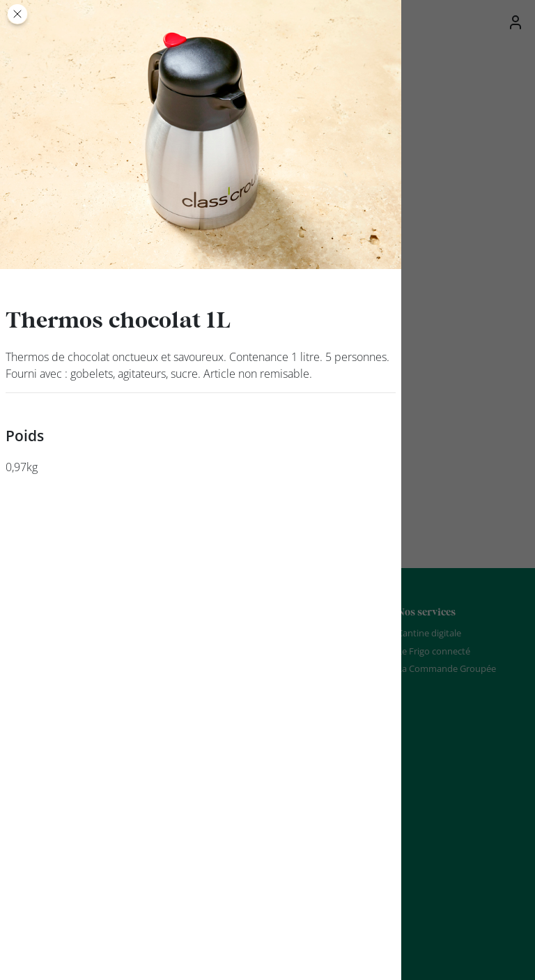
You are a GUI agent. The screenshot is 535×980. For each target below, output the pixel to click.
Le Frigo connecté (434, 651)
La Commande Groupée (447, 668)
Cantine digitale (429, 633)
